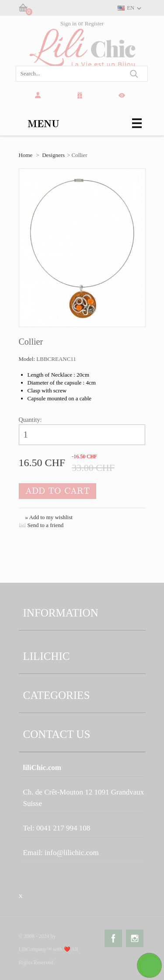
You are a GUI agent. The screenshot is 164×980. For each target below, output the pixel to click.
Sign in (68, 23)
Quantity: (30, 420)
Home (26, 155)
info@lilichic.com (72, 853)
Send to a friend (46, 525)
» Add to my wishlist (49, 517)
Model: (28, 359)
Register (94, 23)
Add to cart (58, 491)
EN (131, 8)
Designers (53, 155)
